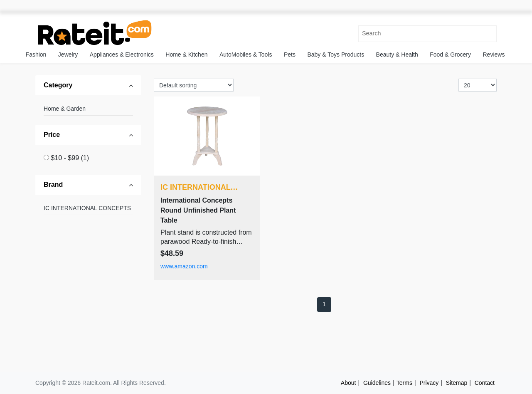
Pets (290, 55)
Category (58, 85)
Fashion (36, 55)
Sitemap (457, 383)
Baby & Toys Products (336, 55)
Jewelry (68, 55)
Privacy (429, 383)
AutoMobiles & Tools (246, 55)
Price (52, 135)
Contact (485, 383)
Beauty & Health (397, 55)
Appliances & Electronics (122, 55)
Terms (404, 383)
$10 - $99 (70, 158)
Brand (53, 185)
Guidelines (377, 383)
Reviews (494, 55)
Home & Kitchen (186, 55)
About (349, 383)
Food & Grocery (450, 55)
